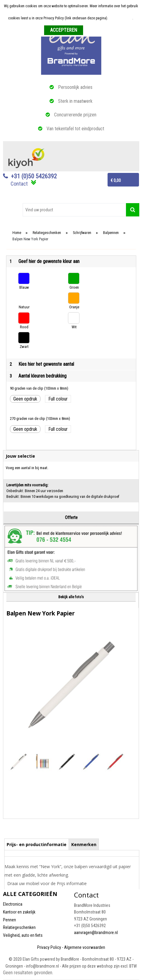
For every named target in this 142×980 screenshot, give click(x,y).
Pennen (10, 920)
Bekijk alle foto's (71, 597)
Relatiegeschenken (47, 233)
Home (17, 233)
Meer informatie (121, 18)
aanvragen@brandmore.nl (96, 933)
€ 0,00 (116, 180)
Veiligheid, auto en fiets (23, 935)
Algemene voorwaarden (85, 947)
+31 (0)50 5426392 (34, 176)
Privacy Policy (49, 947)
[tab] (37, 844)
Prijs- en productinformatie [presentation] (37, 844)
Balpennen (111, 233)
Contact (19, 184)
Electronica (13, 904)
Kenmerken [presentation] (84, 844)
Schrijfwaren (82, 233)
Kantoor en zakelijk (19, 912)
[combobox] (74, 210)
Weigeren (92, 31)
